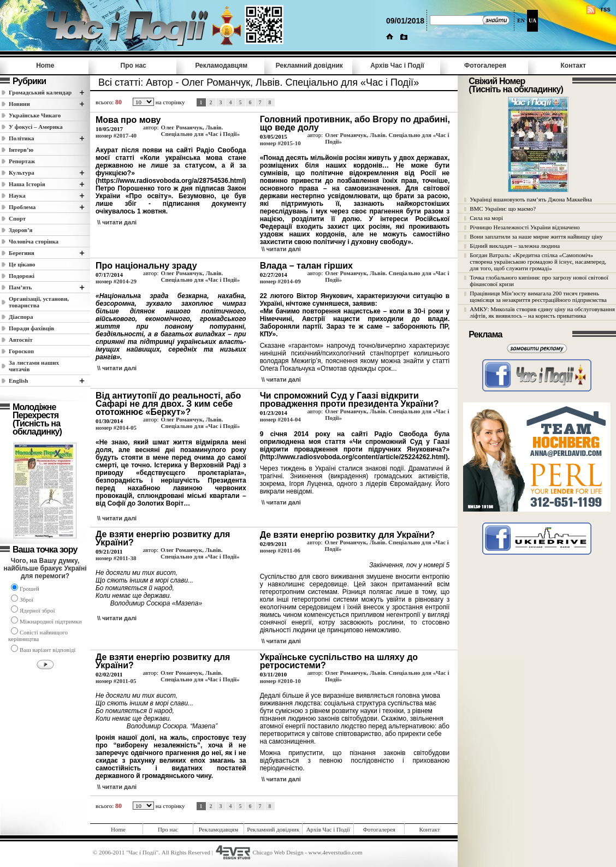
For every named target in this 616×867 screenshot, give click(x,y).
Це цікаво (22, 264)
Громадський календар (40, 92)
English (18, 381)
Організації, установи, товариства (39, 302)
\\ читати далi (117, 222)
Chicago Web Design (278, 852)
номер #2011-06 (280, 550)
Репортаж (22, 161)
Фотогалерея (485, 66)
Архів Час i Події (397, 66)
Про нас (134, 66)
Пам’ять (20, 287)
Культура (22, 173)
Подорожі (22, 276)
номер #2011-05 (116, 681)
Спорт (17, 218)
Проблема (22, 207)
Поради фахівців (31, 328)
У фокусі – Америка (36, 127)
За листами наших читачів (34, 366)
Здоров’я (21, 230)
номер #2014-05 (116, 427)
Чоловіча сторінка (34, 241)
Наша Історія (27, 184)
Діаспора (21, 317)
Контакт (573, 66)
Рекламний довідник (309, 66)
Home (45, 66)
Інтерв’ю (21, 150)
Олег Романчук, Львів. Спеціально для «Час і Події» (201, 130)
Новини (19, 104)
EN (521, 20)
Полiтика (22, 138)
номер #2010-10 (280, 681)
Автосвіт (21, 340)
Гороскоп (21, 351)
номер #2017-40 (116, 135)
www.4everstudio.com (336, 852)
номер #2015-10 (280, 143)
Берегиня (22, 253)
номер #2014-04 (280, 419)
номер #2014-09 (280, 281)
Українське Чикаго (35, 115)
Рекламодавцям (221, 66)
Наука (17, 195)
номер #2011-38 (116, 558)
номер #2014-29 (116, 281)
